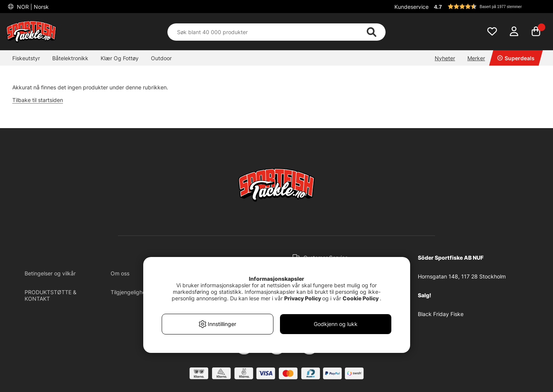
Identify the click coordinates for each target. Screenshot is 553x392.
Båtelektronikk (70, 58)
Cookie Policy (361, 298)
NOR (32, 7)
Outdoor (161, 58)
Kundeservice (411, 7)
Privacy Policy (303, 298)
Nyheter (445, 58)
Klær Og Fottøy (120, 58)
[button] (489, 7)
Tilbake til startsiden (38, 100)
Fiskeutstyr (26, 58)
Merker (476, 58)
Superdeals (516, 58)
